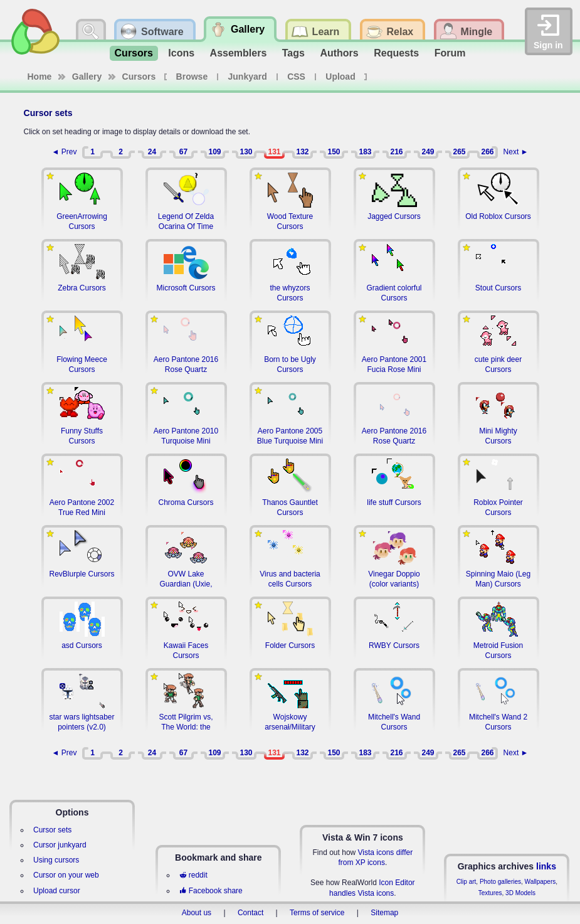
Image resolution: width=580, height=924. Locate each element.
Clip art (467, 882)
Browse (192, 77)
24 (152, 152)
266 (487, 152)
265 (459, 152)
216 (396, 152)
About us (197, 913)
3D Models (520, 893)
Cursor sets (52, 830)
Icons (181, 53)
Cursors (134, 53)
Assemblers (239, 53)
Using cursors (56, 860)
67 (183, 152)
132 (302, 152)
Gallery (87, 77)
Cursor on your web (66, 875)
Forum (450, 53)
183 (365, 152)
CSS (296, 77)
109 (214, 152)
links (546, 866)
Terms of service (317, 913)
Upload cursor (57, 891)
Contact (250, 913)
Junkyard (248, 77)
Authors (339, 53)
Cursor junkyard (60, 845)
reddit (193, 875)
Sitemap (384, 913)
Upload (340, 77)
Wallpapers (540, 882)
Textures (490, 893)
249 (428, 152)
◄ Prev (65, 152)
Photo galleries (500, 882)
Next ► (516, 152)
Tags (293, 53)
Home (40, 77)
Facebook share (211, 891)
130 (246, 152)
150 (334, 152)
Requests (396, 53)
